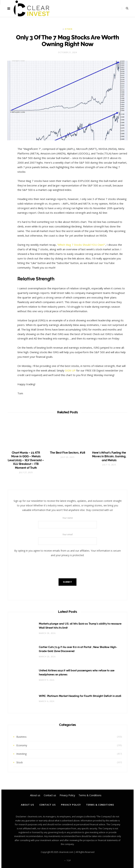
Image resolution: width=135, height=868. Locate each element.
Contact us (48, 805)
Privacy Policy (71, 805)
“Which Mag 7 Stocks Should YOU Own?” (81, 245)
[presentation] (67, 568)
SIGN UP (70, 370)
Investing (21, 754)
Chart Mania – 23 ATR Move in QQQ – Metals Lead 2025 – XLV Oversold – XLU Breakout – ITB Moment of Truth (26, 460)
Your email (67, 539)
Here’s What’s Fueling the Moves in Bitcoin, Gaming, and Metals (109, 456)
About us (27, 805)
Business (21, 737)
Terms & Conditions (100, 805)
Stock (69, 29)
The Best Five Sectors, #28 (68, 453)
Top (67, 861)
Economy (22, 745)
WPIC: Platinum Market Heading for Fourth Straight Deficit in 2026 (80, 696)
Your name (67, 522)
